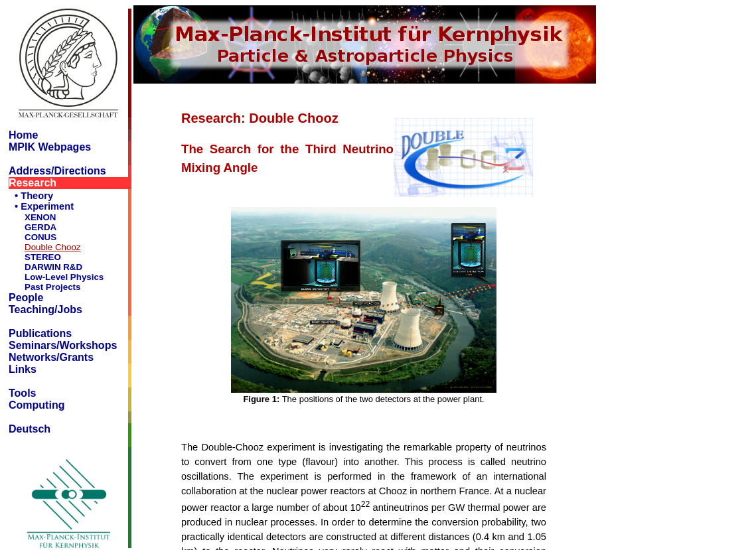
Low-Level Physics (64, 277)
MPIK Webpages (50, 147)
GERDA (40, 227)
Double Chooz (52, 247)
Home (23, 135)
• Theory (34, 196)
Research (33, 183)
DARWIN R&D (53, 267)
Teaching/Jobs (45, 309)
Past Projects (52, 287)
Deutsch (30, 429)
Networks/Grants (51, 357)
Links (23, 369)
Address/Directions (57, 171)
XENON (40, 217)
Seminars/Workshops (63, 345)
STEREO (43, 257)
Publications (40, 333)
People (26, 298)
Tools (22, 393)
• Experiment (44, 206)
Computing (37, 405)
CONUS (40, 237)
